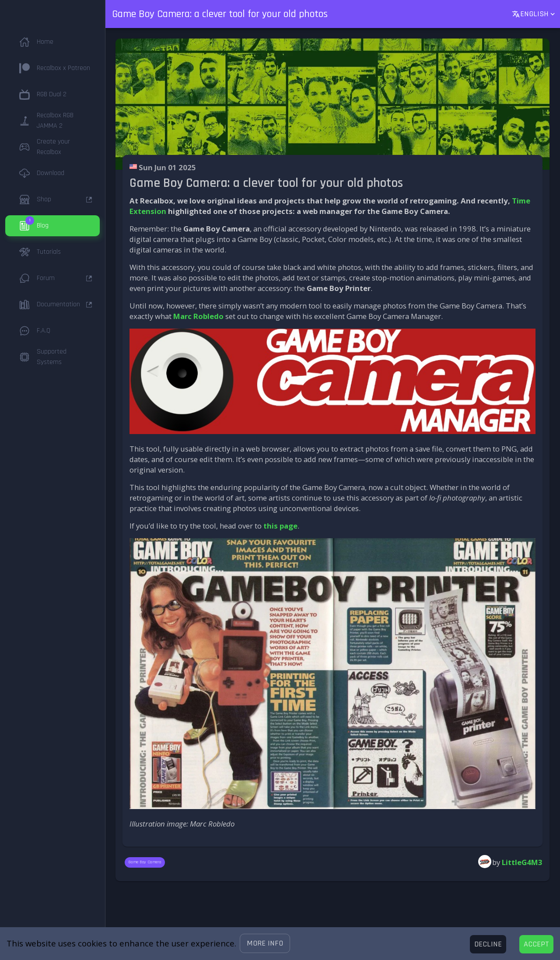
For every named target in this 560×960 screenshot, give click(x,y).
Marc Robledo (198, 316)
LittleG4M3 (522, 862)
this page (280, 526)
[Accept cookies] (536, 944)
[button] (265, 943)
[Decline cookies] (488, 944)
